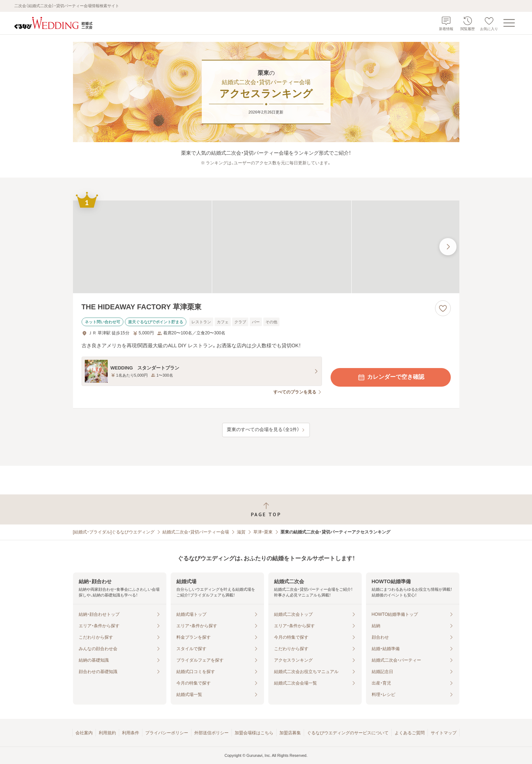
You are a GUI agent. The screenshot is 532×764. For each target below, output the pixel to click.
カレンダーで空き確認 (391, 377)
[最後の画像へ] (448, 247)
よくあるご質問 (410, 733)
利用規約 (107, 733)
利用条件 (131, 733)
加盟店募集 (290, 733)
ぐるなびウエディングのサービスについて (348, 733)
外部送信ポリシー (211, 733)
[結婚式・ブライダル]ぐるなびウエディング (114, 532)
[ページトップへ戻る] (266, 510)
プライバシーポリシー (167, 733)
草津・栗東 (263, 532)
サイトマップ (444, 733)
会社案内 (84, 733)
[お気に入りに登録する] (443, 308)
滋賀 (241, 532)
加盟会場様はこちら (254, 733)
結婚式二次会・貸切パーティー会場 (196, 532)
